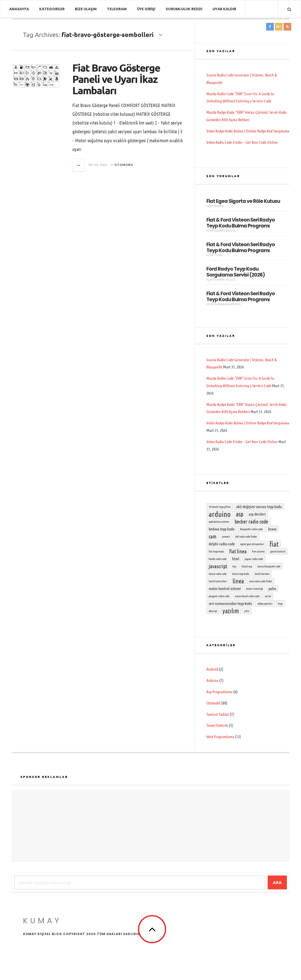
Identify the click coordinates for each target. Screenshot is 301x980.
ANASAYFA (19, 9)
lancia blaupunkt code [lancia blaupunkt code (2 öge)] (269, 566)
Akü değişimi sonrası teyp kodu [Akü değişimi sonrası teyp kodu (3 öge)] (259, 506)
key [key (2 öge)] (234, 566)
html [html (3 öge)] (236, 559)
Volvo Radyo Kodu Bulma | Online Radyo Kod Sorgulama (248, 131)
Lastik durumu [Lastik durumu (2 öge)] (262, 574)
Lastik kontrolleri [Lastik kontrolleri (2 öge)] (218, 581)
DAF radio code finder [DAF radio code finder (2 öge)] (246, 536)
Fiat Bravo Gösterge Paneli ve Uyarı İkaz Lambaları (116, 79)
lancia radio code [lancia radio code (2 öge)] (218, 574)
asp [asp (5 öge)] (240, 514)
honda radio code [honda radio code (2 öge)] (218, 559)
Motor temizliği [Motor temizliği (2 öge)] (255, 588)
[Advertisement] (150, 825)
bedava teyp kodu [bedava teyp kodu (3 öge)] (222, 529)
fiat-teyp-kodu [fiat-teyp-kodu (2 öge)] (216, 551)
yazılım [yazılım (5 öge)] (231, 611)
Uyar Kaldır (224, 9)
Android (212, 669)
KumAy (42, 921)
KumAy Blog (225, 230)
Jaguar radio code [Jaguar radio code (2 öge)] (254, 559)
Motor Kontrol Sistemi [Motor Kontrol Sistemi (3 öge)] (225, 588)
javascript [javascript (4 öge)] (218, 566)
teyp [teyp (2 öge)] (280, 603)
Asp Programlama (219, 692)
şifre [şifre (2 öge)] (247, 611)
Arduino (212, 680)
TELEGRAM (117, 9)
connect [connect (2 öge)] (226, 536)
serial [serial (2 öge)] (268, 596)
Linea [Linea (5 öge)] (238, 581)
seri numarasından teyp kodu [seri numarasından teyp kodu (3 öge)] (230, 603)
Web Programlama (220, 736)
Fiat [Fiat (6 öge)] (274, 544)
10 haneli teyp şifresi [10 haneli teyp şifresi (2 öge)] (220, 507)
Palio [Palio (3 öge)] (272, 588)
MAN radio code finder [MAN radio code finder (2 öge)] (261, 581)
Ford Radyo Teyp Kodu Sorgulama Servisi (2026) (236, 272)
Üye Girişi (146, 9)
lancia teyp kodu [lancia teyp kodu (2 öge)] (241, 574)
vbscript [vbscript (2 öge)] (213, 611)
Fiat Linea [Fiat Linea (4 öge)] (238, 551)
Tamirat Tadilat (218, 714)
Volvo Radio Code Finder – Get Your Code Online (242, 142)
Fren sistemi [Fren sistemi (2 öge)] (258, 551)
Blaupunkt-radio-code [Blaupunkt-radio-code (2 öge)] (251, 529)
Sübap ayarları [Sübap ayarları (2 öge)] (265, 603)
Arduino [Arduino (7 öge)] (220, 514)
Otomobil (124, 165)
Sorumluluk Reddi (184, 9)
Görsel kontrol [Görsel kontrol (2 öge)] (278, 551)
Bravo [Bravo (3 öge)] (272, 529)
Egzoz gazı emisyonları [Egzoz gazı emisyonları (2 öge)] (252, 544)
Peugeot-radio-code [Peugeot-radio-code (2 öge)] (219, 596)
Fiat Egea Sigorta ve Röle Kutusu (243, 201)
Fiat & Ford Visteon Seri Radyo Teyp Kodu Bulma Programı (241, 223)
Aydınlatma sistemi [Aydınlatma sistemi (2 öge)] (219, 521)
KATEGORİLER (52, 9)
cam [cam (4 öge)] (213, 536)
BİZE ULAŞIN (86, 9)
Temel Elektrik (217, 725)
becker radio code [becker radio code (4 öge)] (251, 521)
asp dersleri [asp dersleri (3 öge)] (257, 514)
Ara (277, 882)
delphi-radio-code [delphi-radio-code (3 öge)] (222, 544)
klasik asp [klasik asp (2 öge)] (247, 566)
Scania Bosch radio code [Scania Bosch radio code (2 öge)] (247, 596)
